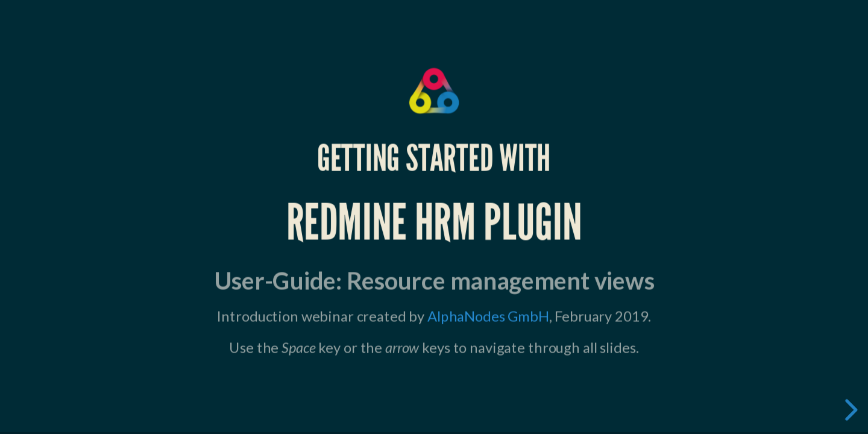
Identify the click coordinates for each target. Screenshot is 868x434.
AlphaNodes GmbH (488, 316)
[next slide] (849, 410)
